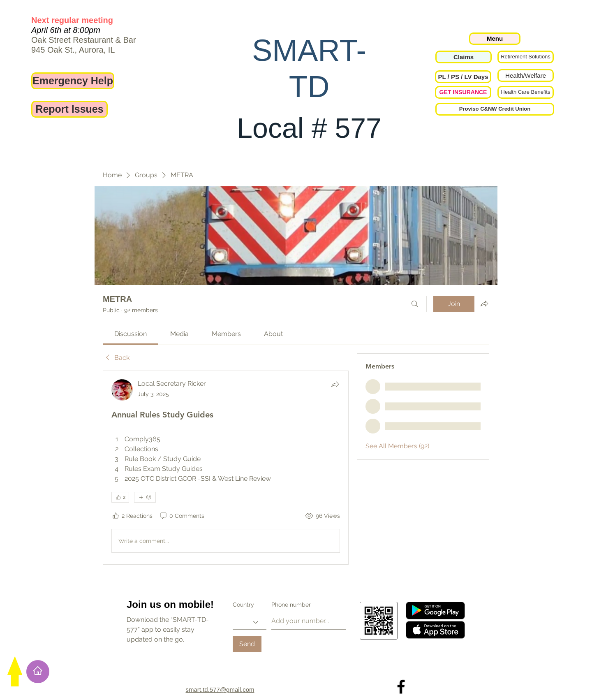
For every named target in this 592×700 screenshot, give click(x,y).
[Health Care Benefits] (526, 92)
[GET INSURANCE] (463, 92)
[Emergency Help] (73, 81)
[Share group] (484, 304)
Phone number (291, 605)
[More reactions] (145, 497)
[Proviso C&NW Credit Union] (495, 109)
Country (243, 605)
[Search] (415, 304)
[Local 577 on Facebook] (401, 687)
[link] (131, 334)
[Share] (335, 384)
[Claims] (464, 57)
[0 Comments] (182, 516)
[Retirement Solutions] (526, 57)
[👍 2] (120, 497)
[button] (463, 77)
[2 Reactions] (132, 516)
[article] (226, 468)
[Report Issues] (69, 109)
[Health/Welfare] (526, 75)
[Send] (247, 644)
